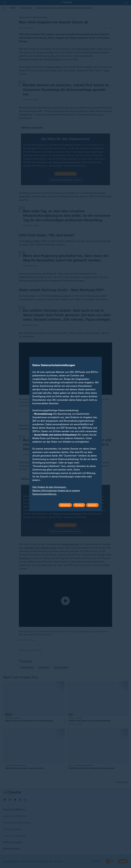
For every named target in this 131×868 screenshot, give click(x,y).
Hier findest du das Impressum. (49, 487)
